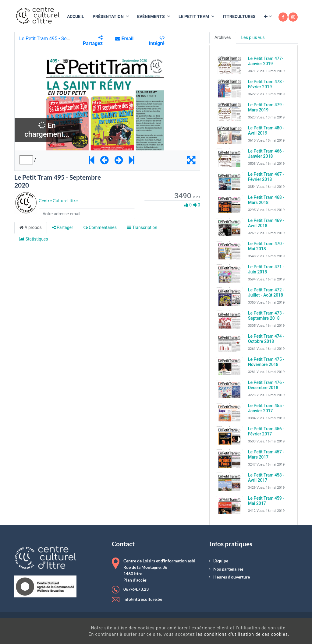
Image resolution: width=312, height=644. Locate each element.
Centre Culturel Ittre (58, 201)
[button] (268, 17)
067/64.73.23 (136, 589)
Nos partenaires (228, 569)
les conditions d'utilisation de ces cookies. (178, 634)
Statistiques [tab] (34, 239)
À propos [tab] (31, 227)
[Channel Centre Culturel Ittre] (26, 202)
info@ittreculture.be (143, 599)
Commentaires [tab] (100, 227)
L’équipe (221, 561)
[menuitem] (76, 17)
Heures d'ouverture (232, 577)
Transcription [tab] (142, 227)
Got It (276, 632)
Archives (223, 37)
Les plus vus (253, 37)
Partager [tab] (63, 227)
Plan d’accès (135, 580)
